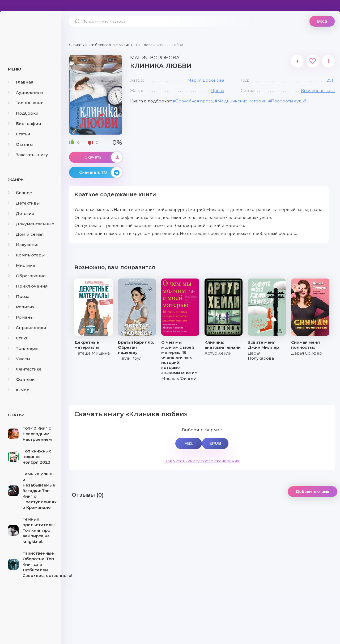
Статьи (19, 134)
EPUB (215, 443)
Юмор (19, 390)
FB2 (189, 443)
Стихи (18, 338)
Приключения (28, 286)
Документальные (31, 224)
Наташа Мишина (92, 353)
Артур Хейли (218, 353)
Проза (19, 296)
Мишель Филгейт (180, 378)
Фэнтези (21, 379)
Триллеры (23, 348)
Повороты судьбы (290, 101)
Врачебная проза (194, 101)
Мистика (21, 265)
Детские (21, 213)
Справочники (27, 328)
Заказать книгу (28, 155)
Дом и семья (26, 234)
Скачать (103, 157)
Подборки (23, 113)
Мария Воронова (206, 80)
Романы (21, 317)
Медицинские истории (242, 101)
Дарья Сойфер (307, 353)
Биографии (25, 124)
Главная (21, 82)
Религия (21, 307)
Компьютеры (26, 255)
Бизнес (20, 193)
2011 (331, 80)
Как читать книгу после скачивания (202, 461)
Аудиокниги (25, 92)
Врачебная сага (318, 91)
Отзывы (20, 144)
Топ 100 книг (25, 103)
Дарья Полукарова (261, 356)
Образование (27, 276)
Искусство (23, 245)
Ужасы (19, 359)
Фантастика (25, 369)
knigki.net (31, 31)
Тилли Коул (130, 358)
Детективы (24, 203)
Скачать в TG (101, 172)
